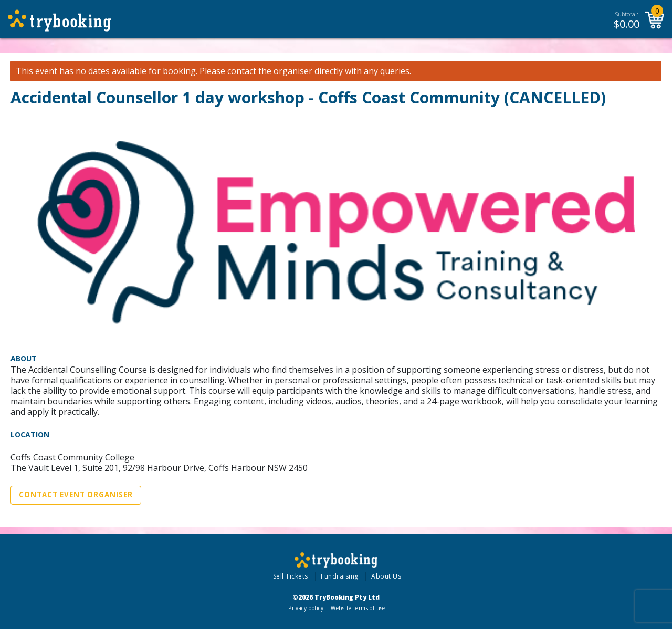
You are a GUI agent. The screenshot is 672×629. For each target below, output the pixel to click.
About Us (386, 576)
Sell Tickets (291, 576)
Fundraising (340, 576)
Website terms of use (358, 608)
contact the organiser (270, 71)
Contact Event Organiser (76, 495)
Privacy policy (306, 608)
